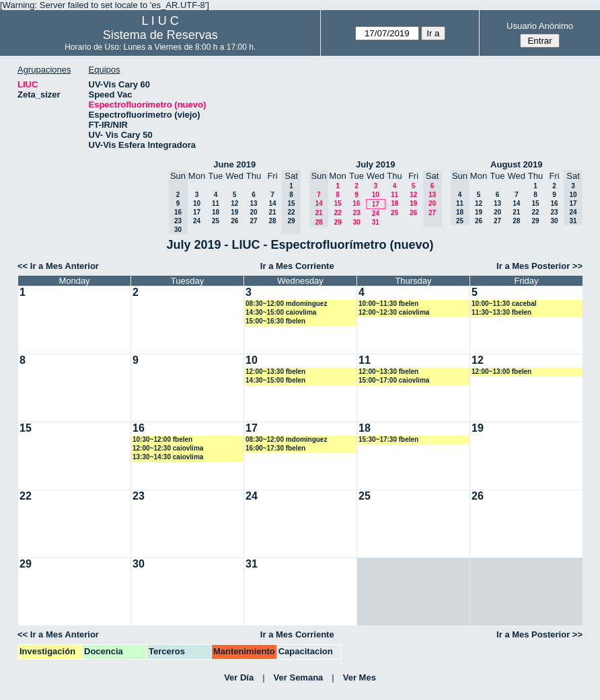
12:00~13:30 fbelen (275, 372)
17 (197, 212)
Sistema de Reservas (160, 35)
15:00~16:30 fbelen (275, 321)
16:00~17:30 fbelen (275, 448)
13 (253, 203)
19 (234, 212)
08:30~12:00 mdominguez (286, 304)
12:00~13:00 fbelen (501, 372)
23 (356, 213)
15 (337, 203)
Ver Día (239, 677)
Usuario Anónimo (540, 26)
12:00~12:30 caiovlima (394, 312)
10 (197, 203)
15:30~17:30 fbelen (388, 439)
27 (253, 221)
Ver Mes (360, 677)
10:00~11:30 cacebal (504, 304)
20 (253, 212)
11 (216, 203)
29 (337, 222)
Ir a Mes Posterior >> (539, 266)
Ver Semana (299, 677)
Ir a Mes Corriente (297, 266)
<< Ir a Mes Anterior (58, 266)
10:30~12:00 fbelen (162, 439)
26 (234, 221)
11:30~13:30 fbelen (501, 312)
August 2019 (516, 164)
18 (216, 212)
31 (376, 222)
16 (356, 203)
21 (272, 212)
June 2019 (234, 164)
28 (272, 221)
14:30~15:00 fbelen (275, 380)
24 (197, 221)
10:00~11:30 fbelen (388, 304)
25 (216, 221)
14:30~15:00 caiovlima (281, 312)
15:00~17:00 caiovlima (394, 380)
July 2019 (376, 164)
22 (337, 213)
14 (272, 203)
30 (356, 222)
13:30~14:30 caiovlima (168, 457)
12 (234, 203)
